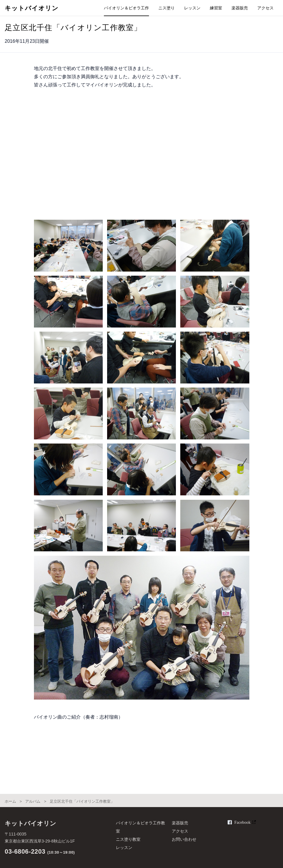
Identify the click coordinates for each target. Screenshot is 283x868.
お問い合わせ (184, 839)
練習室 (216, 8)
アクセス (265, 8)
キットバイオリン (32, 8)
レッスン (192, 8)
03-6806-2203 (25, 852)
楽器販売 (240, 8)
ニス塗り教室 (128, 839)
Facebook (242, 822)
